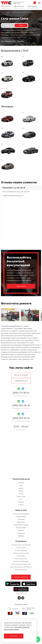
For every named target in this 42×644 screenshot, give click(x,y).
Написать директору (21, 577)
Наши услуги (21, 510)
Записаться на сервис (21, 375)
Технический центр (21, 479)
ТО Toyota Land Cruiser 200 (21, 553)
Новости (21, 488)
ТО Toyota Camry (21, 548)
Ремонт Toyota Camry (21, 559)
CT (2, 113)
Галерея (21, 491)
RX (2, 73)
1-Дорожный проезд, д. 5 (6, 8)
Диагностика (21, 522)
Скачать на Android (21, 593)
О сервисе (21, 483)
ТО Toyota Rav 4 (21, 556)
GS (2, 128)
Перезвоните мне (21, 381)
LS (2, 144)
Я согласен (14, 636)
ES (23, 128)
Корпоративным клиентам (21, 525)
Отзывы (21, 494)
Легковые (21, 41)
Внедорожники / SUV (8, 41)
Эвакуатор (21, 536)
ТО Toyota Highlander (21, 551)
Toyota (8, 25)
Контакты (21, 505)
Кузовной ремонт (21, 517)
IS (2, 160)
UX (23, 73)
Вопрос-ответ (21, 497)
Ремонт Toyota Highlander (21, 562)
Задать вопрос (21, 286)
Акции (21, 486)
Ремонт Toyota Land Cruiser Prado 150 (21, 567)
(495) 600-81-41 (19, 7)
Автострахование (21, 528)
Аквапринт (21, 530)
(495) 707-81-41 (6, 7)
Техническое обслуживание (21, 514)
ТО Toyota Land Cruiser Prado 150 (21, 545)
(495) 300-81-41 (32, 7)
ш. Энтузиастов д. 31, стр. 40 (33, 8)
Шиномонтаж (21, 533)
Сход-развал (21, 519)
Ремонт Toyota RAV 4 (21, 570)
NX (2, 57)
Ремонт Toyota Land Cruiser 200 (21, 564)
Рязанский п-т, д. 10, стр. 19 (19, 8)
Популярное (21, 541)
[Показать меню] (39, 3)
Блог (21, 499)
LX (23, 57)
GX (2, 88)
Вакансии (21, 502)
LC (23, 144)
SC (23, 113)
